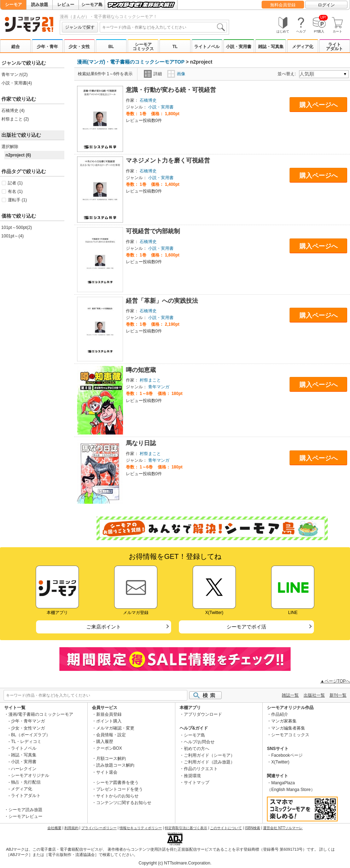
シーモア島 (92, 5)
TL (175, 47)
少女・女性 (79, 47)
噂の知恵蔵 (141, 370)
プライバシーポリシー (99, 828)
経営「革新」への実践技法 (162, 301)
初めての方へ (197, 749)
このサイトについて (226, 828)
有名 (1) (15, 191)
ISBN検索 (253, 828)
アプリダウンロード (203, 714)
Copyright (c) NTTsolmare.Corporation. (175, 863)
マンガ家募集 (284, 721)
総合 (16, 47)
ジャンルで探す (80, 27)
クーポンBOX (109, 748)
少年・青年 (47, 47)
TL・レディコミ (26, 742)
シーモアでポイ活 (246, 627)
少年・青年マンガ (28, 721)
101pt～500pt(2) (17, 228)
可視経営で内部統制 (153, 231)
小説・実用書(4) (17, 83)
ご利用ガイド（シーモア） (209, 755)
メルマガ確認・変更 (115, 728)
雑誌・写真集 (271, 47)
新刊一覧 (338, 695)
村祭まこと (150, 380)
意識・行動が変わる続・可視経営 (171, 90)
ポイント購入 (109, 721)
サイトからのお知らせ (117, 796)
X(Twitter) (280, 762)
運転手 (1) (17, 200)
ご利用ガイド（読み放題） (209, 762)
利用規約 (71, 828)
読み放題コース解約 (115, 765)
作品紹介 (280, 714)
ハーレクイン (24, 769)
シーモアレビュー (25, 816)
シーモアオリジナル (30, 775)
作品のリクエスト (201, 769)
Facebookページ (287, 755)
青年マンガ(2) (15, 75)
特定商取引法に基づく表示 (186, 828)
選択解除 (10, 147)
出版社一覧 (314, 695)
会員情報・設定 (111, 735)
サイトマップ (197, 783)
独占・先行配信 (26, 782)
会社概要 (54, 828)
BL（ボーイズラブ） (31, 735)
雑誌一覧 (290, 695)
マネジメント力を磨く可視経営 (168, 161)
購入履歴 (105, 742)
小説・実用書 (239, 47)
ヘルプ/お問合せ (199, 742)
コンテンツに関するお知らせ (124, 803)
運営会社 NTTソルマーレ (283, 828)
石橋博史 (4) (13, 111)
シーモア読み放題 (25, 810)
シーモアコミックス (143, 47)
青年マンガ (159, 387)
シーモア (13, 5)
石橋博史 (148, 100)
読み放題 (40, 5)
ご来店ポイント (104, 627)
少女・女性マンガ (28, 728)
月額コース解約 (111, 758)
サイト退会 (107, 772)
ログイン (326, 5)
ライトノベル (207, 47)
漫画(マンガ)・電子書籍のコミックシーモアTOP (131, 62)
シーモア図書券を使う (117, 783)
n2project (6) (18, 155)
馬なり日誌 (141, 443)
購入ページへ (319, 105)
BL (111, 47)
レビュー (66, 5)
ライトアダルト (334, 47)
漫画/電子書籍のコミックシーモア (41, 714)
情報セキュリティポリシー (141, 828)
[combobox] (163, 27)
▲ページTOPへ (335, 681)
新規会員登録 (109, 714)
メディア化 (303, 47)
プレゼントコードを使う (119, 789)
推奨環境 (192, 776)
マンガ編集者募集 (288, 728)
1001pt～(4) (13, 236)
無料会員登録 (283, 5)
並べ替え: (288, 74)
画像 (176, 74)
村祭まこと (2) (15, 119)
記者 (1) (15, 183)
